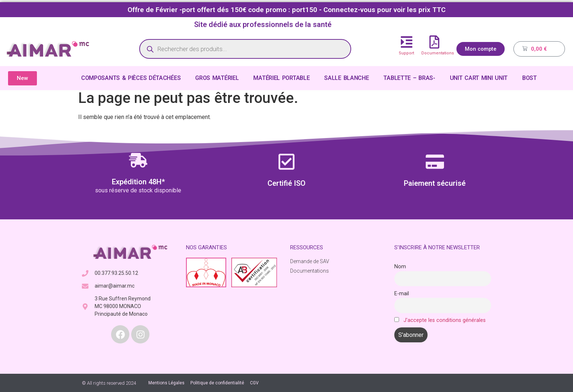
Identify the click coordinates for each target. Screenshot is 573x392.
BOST (530, 78)
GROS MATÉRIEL (217, 78)
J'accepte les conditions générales (445, 320)
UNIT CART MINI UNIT (479, 78)
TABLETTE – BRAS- (409, 78)
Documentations (438, 53)
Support (406, 53)
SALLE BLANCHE (346, 78)
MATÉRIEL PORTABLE (281, 78)
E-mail (402, 294)
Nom (400, 267)
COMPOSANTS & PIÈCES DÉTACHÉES (131, 78)
